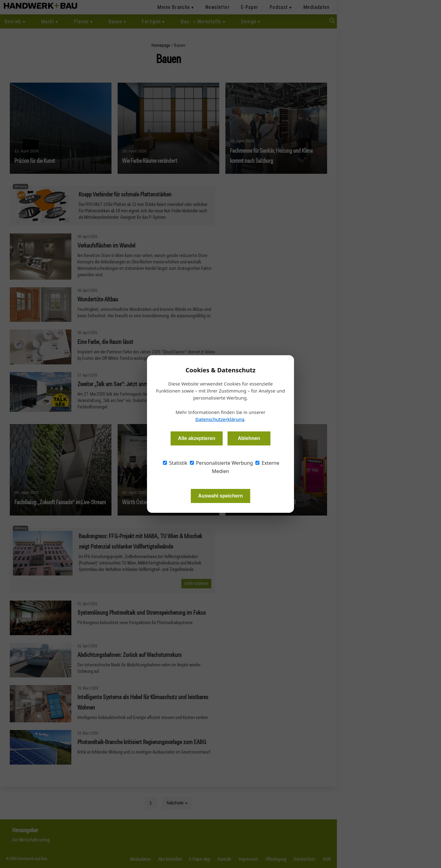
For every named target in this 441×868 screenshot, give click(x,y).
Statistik (175, 463)
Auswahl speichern (221, 496)
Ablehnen (249, 438)
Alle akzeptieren (197, 438)
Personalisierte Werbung (221, 463)
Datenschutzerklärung (220, 419)
